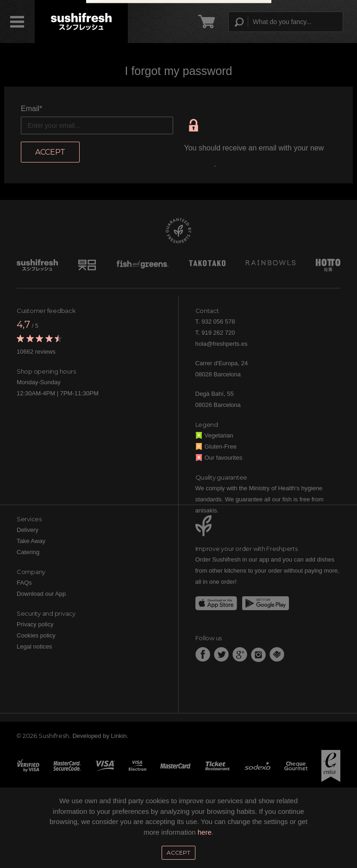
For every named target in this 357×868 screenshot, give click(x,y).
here (205, 832)
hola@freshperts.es (222, 344)
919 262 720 (218, 333)
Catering (28, 552)
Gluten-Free (216, 446)
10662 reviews (36, 352)
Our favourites (219, 458)
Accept (178, 852)
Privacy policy (35, 624)
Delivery (28, 530)
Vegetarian (214, 435)
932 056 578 (218, 322)
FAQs (24, 583)
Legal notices (34, 646)
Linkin (119, 736)
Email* (31, 109)
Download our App (41, 594)
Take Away (31, 541)
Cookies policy (36, 635)
